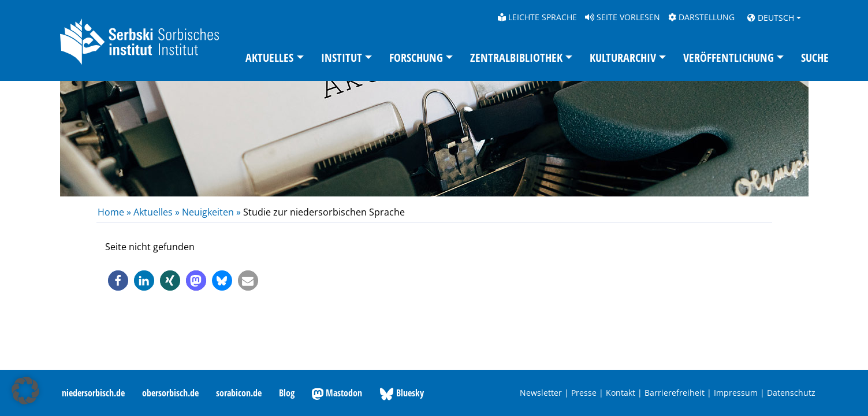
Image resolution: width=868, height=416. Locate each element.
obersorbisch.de (170, 393)
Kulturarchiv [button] (623, 57)
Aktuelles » (157, 212)
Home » (116, 212)
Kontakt (621, 393)
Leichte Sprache (537, 17)
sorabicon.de (239, 393)
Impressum (736, 393)
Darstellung (701, 17)
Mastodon (337, 393)
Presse (584, 393)
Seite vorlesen (623, 17)
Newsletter (541, 393)
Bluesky (402, 393)
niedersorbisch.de (93, 393)
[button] (118, 281)
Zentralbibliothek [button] (516, 57)
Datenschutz (791, 393)
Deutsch (771, 18)
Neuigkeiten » (211, 212)
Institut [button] (342, 57)
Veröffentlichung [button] (729, 57)
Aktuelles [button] (269, 57)
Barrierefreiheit (675, 393)
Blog (287, 393)
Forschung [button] (416, 57)
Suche (815, 57)
